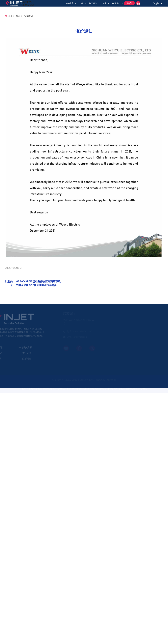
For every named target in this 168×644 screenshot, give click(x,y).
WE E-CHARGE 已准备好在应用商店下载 (38, 281)
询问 (129, 3)
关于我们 (94, 3)
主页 (11, 16)
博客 (106, 3)
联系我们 (118, 3)
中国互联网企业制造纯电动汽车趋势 (36, 285)
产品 (83, 3)
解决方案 (71, 3)
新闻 (18, 16)
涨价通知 (28, 16)
